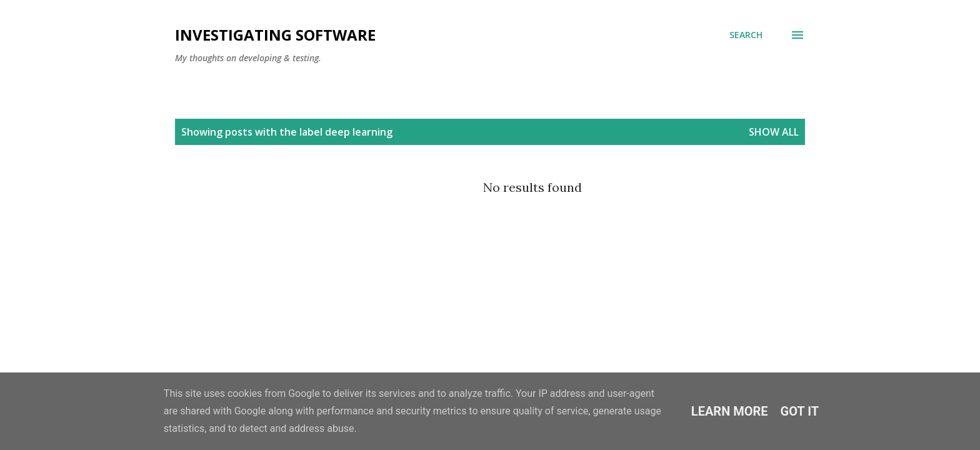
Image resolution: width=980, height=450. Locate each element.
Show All (774, 132)
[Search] (746, 35)
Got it (800, 411)
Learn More (730, 411)
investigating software (275, 35)
